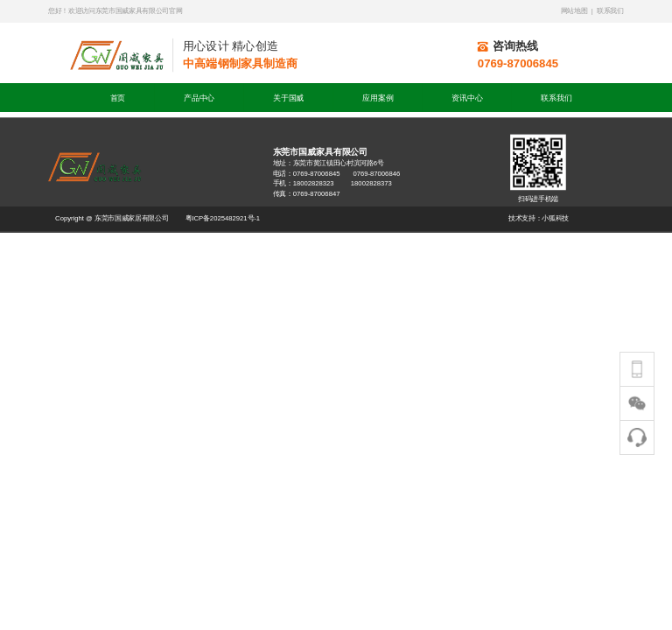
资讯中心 (467, 98)
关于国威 (288, 98)
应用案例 (378, 98)
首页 (118, 98)
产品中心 (199, 98)
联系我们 (556, 98)
